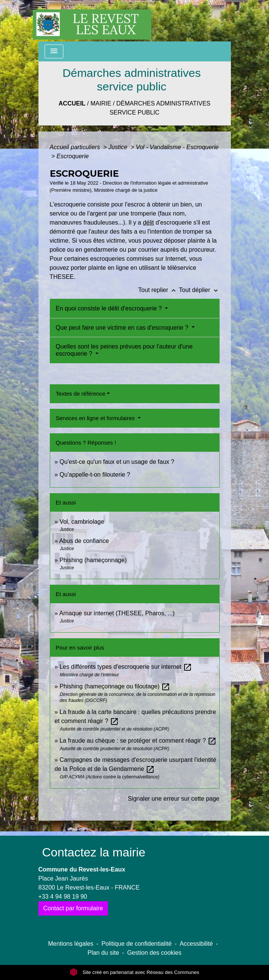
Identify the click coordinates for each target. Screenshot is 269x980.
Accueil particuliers (76, 147)
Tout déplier (199, 290)
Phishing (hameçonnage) (93, 560)
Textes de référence (81, 394)
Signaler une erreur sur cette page (174, 799)
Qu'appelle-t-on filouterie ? (95, 475)
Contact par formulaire (73, 908)
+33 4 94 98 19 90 (63, 897)
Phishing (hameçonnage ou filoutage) (115, 686)
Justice (119, 147)
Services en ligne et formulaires (96, 418)
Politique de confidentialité (137, 944)
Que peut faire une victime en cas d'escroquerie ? (123, 328)
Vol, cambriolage (82, 522)
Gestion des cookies (154, 953)
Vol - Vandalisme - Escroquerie (177, 147)
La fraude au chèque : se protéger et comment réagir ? (138, 741)
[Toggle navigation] (54, 51)
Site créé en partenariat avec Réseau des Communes (134, 972)
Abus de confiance (84, 541)
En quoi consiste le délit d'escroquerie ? (110, 308)
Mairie (101, 103)
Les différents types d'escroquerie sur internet (126, 667)
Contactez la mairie (94, 852)
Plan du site (103, 953)
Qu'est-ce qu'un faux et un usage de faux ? (117, 462)
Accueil (72, 103)
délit (148, 222)
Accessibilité (196, 944)
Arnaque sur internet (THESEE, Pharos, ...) (117, 613)
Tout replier (159, 290)
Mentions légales (71, 944)
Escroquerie (73, 156)
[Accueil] (92, 21)
